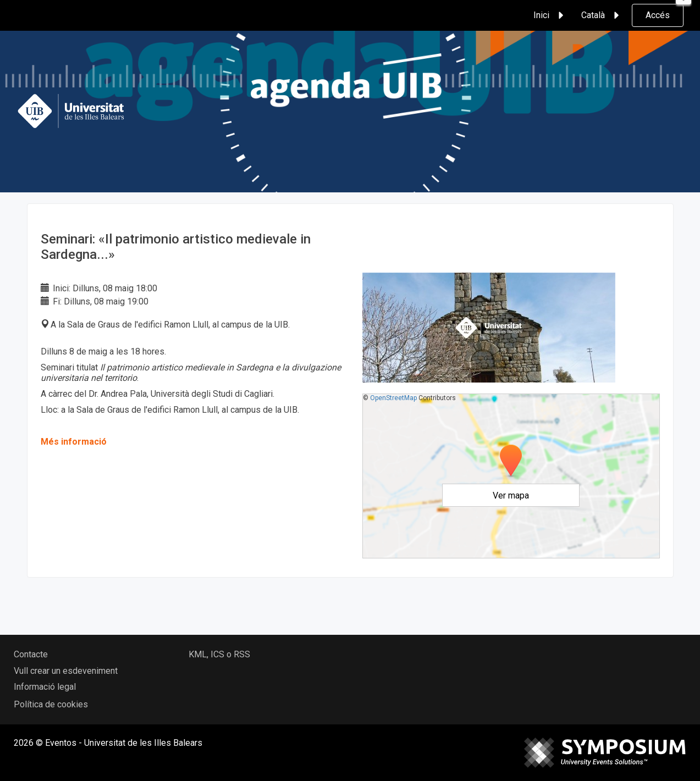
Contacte (31, 654)
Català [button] (602, 15)
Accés (658, 15)
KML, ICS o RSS (219, 654)
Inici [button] (550, 15)
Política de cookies (51, 704)
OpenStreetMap (393, 398)
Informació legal (45, 687)
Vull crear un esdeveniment (66, 671)
